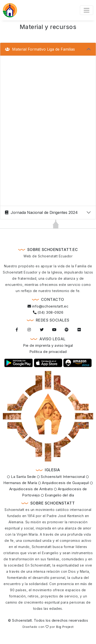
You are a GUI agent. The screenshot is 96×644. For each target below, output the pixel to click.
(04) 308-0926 (48, 312)
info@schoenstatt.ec (48, 306)
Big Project (65, 627)
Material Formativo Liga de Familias (40, 49)
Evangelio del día (58, 495)
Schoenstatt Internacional (61, 477)
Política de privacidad (48, 352)
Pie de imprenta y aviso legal (48, 345)
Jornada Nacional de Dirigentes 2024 (41, 212)
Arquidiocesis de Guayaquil (64, 483)
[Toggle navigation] (87, 10)
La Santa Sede (22, 477)
